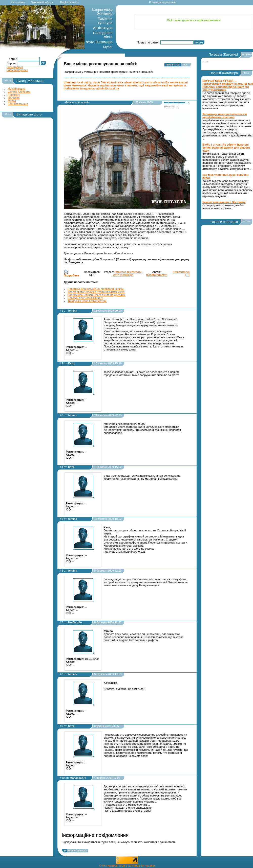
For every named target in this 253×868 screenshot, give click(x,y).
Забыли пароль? (17, 70)
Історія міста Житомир (102, 12)
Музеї (108, 47)
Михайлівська (16, 89)
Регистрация (15, 67)
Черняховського (18, 104)
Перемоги (14, 95)
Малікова (14, 98)
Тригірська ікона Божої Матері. (87, 301)
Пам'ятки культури (105, 21)
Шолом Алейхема (19, 92)
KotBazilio (75, 622)
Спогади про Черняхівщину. (85, 298)
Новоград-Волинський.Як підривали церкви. (96, 289)
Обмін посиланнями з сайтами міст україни (127, 866)
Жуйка (12, 101)
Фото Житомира (99, 42)
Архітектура (103, 28)
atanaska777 (78, 778)
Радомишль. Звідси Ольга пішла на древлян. (97, 295)
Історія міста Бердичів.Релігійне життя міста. (96, 292)
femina (72, 311)
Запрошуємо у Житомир (80, 72)
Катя (71, 363)
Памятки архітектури (112, 72)
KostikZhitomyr (156, 275)
